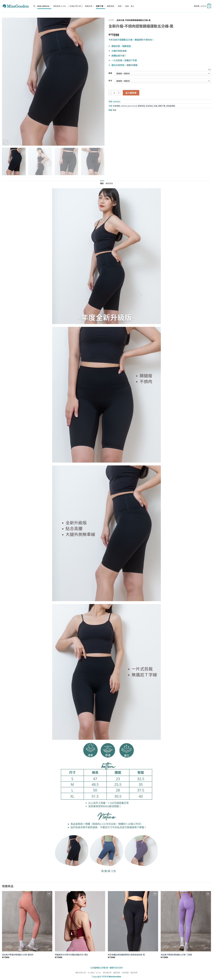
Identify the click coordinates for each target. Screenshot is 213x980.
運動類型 (111, 6)
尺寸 (110, 81)
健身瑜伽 (141, 106)
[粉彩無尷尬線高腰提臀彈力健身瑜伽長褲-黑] (133, 921)
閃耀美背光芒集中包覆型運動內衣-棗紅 (71, 955)
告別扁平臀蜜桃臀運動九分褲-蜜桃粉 (18, 955)
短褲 (156, 106)
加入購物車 (131, 93)
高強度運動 (171, 106)
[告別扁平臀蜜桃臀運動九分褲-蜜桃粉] (27, 921)
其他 (121, 6)
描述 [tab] (102, 183)
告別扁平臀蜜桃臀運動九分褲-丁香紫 (176, 955)
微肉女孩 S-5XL (60, 6)
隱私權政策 (107, 973)
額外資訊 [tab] (109, 183)
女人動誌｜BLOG (94, 973)
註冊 (127, 6)
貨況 (110, 73)
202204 (124, 106)
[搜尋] (34, 6)
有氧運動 (116, 106)
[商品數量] (114, 93)
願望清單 (117, 973)
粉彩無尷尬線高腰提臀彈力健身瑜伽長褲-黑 (126, 955)
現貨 (115, 110)
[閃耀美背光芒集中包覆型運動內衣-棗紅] (80, 921)
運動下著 (101, 6)
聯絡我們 (134, 973)
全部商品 (149, 106)
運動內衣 (90, 6)
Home (111, 20)
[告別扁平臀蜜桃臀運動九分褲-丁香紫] (186, 921)
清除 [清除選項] (209, 69)
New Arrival (44, 6)
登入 (133, 6)
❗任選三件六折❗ (76, 6)
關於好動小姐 (81, 973)
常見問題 (125, 973)
